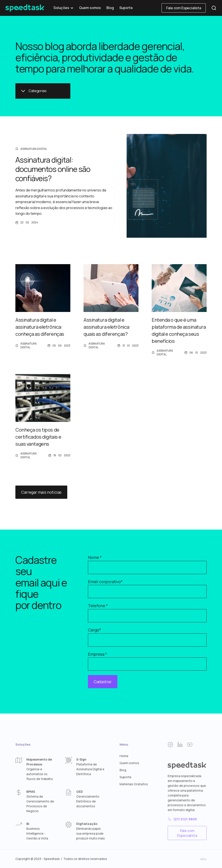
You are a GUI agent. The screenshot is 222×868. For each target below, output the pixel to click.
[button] (64, 8)
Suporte (126, 8)
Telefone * (98, 606)
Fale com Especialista (184, 8)
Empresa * (97, 654)
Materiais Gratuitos (134, 798)
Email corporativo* (105, 582)
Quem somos (90, 8)
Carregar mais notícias (41, 492)
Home (124, 770)
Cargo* (95, 630)
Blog (110, 8)
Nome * (95, 557)
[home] (25, 8)
